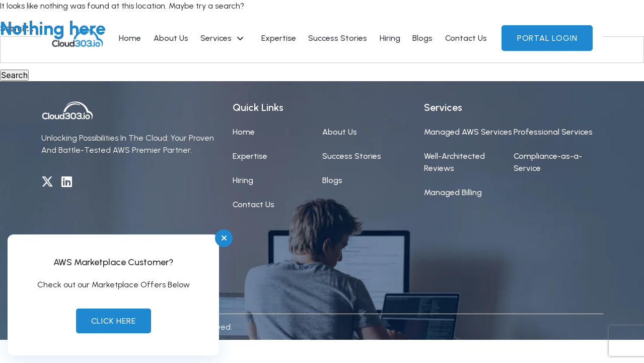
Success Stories (352, 156)
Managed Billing (453, 192)
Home (244, 132)
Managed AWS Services (468, 132)
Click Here (114, 321)
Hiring (243, 180)
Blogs (332, 180)
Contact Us (254, 204)
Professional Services (553, 132)
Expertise (250, 156)
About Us (340, 132)
